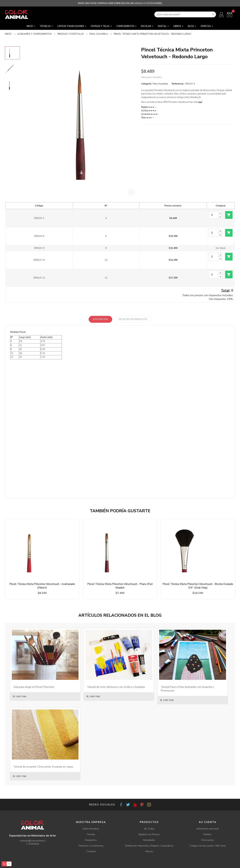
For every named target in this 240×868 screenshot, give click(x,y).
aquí (200, 102)
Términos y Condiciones (91, 846)
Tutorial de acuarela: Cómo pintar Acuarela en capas (43, 767)
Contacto (91, 851)
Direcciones (207, 840)
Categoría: (146, 84)
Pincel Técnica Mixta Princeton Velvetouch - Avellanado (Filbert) (42, 586)
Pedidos (207, 834)
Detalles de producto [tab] (133, 319)
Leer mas (19, 696)
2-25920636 (32, 844)
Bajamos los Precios (149, 834)
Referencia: (178, 84)
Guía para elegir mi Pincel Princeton (34, 687)
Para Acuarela (160, 84)
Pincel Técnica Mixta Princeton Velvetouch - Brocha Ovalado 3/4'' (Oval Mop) (198, 586)
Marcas (149, 851)
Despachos (91, 840)
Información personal (208, 829)
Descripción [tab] (100, 319)
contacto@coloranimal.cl (32, 841)
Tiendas (91, 834)
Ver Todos (149, 829)
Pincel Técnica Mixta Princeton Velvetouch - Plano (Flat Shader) (120, 586)
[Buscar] (185, 14)
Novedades (149, 840)
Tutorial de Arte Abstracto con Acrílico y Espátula (116, 687)
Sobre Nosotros (91, 829)
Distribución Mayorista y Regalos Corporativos (149, 846)
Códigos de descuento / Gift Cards (208, 846)
